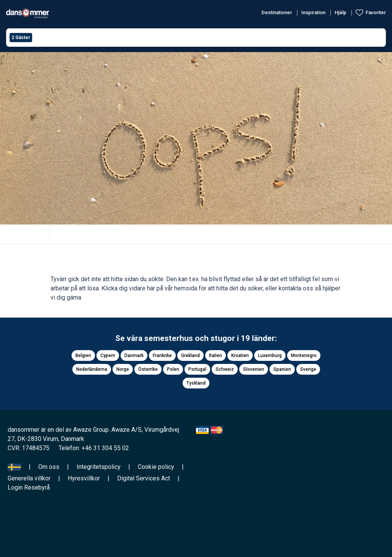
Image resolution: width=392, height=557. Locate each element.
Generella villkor (29, 478)
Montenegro (304, 355)
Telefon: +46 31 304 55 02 (94, 448)
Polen (173, 369)
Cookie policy (156, 467)
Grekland (190, 355)
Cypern (108, 355)
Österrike (148, 369)
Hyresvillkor (84, 478)
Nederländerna (92, 369)
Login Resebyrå (29, 487)
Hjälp (341, 12)
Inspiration (313, 12)
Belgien (83, 355)
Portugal (197, 369)
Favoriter (376, 12)
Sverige (308, 369)
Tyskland (196, 383)
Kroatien (240, 355)
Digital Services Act (144, 478)
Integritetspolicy (99, 467)
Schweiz (225, 369)
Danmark (134, 355)
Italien (216, 355)
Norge (123, 369)
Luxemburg (270, 355)
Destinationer (277, 12)
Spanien (282, 369)
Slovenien (254, 369)
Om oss (49, 467)
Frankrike (162, 355)
